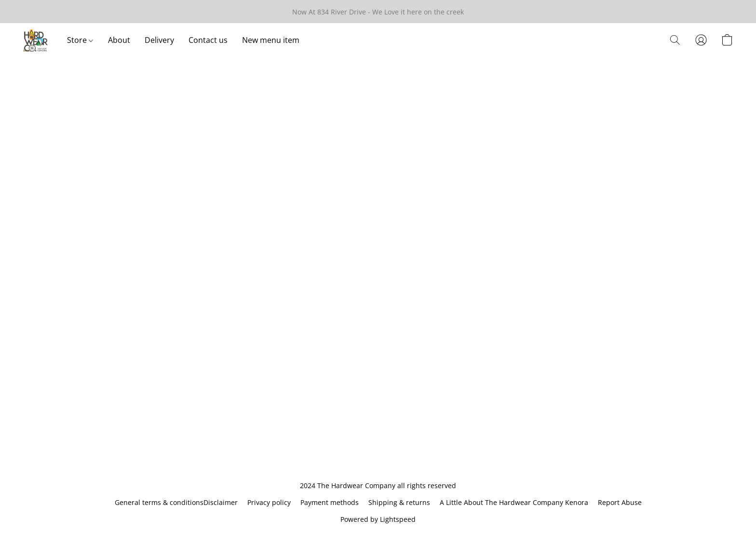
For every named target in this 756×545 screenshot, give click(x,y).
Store (80, 40)
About (119, 40)
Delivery (159, 40)
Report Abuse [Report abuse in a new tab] (620, 502)
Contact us (208, 40)
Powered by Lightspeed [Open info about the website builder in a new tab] (378, 519)
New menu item (271, 40)
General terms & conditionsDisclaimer (176, 502)
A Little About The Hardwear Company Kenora (514, 502)
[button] (35, 40)
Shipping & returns (399, 502)
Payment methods (330, 502)
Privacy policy (269, 502)
